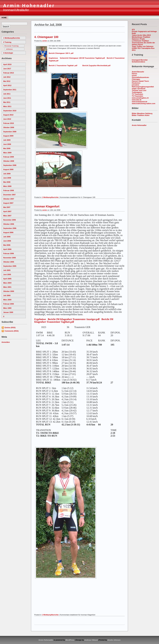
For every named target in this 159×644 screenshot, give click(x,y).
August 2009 (8, 136)
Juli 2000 (7, 295)
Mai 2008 (7, 182)
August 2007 (8, 203)
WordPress (70, 640)
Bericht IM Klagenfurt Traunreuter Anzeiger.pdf (74, 319)
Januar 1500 (8, 312)
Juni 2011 (7, 98)
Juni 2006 (7, 241)
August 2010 (8, 115)
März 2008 (7, 186)
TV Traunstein (137, 94)
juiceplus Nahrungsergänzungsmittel (143, 86)
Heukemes (136, 83)
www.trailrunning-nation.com (144, 103)
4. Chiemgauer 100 (46, 37)
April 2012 (7, 85)
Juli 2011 (7, 94)
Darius (134, 74)
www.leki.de (137, 100)
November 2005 (10, 258)
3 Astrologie (8, 53)
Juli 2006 (7, 237)
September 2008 (10, 165)
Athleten (9, 49)
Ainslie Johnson (114, 640)
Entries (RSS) (10, 328)
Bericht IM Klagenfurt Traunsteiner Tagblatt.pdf (74, 320)
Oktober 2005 (9, 262)
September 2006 (10, 228)
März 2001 (7, 287)
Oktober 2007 (9, 199)
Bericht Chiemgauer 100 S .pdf (61, 53)
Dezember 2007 (9, 195)
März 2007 (7, 216)
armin (45, 41)
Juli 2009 (7, 140)
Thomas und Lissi (139, 90)
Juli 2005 (7, 270)
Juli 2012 (7, 77)
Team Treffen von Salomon (143, 46)
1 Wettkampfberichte (12, 38)
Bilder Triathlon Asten (141, 115)
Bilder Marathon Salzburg (142, 113)
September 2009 (10, 132)
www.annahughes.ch (140, 98)
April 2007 (7, 211)
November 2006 (10, 220)
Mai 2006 (7, 245)
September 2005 (10, 266)
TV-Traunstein (137, 96)
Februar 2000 (9, 304)
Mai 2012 (7, 81)
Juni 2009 (7, 144)
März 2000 (7, 300)
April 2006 (7, 249)
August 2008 (8, 169)
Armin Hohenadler (29, 6)
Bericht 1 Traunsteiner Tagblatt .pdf (63, 66)
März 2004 (7, 283)
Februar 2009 (9, 157)
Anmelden (6, 342)
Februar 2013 (9, 73)
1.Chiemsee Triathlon (140, 41)
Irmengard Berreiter (140, 60)
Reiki (134, 33)
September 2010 (10, 111)
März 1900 (7, 308)
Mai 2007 (7, 207)
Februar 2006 (9, 253)
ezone (134, 75)
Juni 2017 (7, 69)
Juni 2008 (7, 178)
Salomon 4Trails (138, 39)
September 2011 (10, 90)
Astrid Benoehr (138, 72)
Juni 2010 (7, 119)
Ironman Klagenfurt (47, 206)
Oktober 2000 (9, 291)
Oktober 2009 (9, 127)
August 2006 (8, 232)
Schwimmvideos (139, 62)
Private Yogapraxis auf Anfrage (144, 31)
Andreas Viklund (91, 640)
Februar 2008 (9, 190)
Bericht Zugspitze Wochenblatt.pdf (96, 66)
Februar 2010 (9, 123)
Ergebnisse (53, 58)
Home (4, 18)
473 (133, 30)
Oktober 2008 (9, 161)
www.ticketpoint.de (140, 102)
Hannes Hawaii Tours (140, 81)
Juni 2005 (7, 274)
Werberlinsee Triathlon (141, 37)
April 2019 (7, 64)
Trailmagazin (137, 92)
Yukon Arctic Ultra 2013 (141, 35)
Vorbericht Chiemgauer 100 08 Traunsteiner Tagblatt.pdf (82, 58)
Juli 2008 (7, 174)
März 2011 (7, 106)
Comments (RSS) (12, 331)
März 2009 (7, 153)
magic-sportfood (139, 89)
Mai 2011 (7, 102)
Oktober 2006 (9, 224)
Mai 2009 (7, 148)
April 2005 (7, 279)
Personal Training (11, 46)
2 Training (7, 42)
